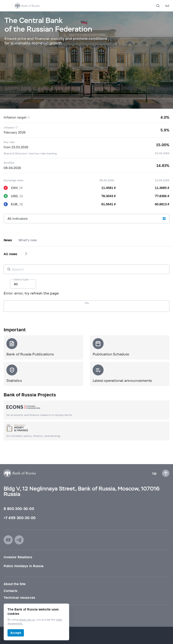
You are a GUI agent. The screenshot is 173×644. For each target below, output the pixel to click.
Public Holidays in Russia (24, 566)
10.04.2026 (162, 180)
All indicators (18, 218)
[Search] (161, 6)
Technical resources (19, 597)
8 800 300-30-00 (19, 509)
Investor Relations (18, 557)
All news (10, 254)
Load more (87, 306)
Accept (16, 633)
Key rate (9, 142)
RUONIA (9, 163)
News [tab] (8, 240)
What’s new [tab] (28, 240)
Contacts (11, 591)
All (16, 284)
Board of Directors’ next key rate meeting (30, 153)
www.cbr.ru (27, 620)
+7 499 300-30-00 (20, 518)
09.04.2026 (107, 180)
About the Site (15, 584)
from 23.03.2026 (16, 147)
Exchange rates (14, 180)
